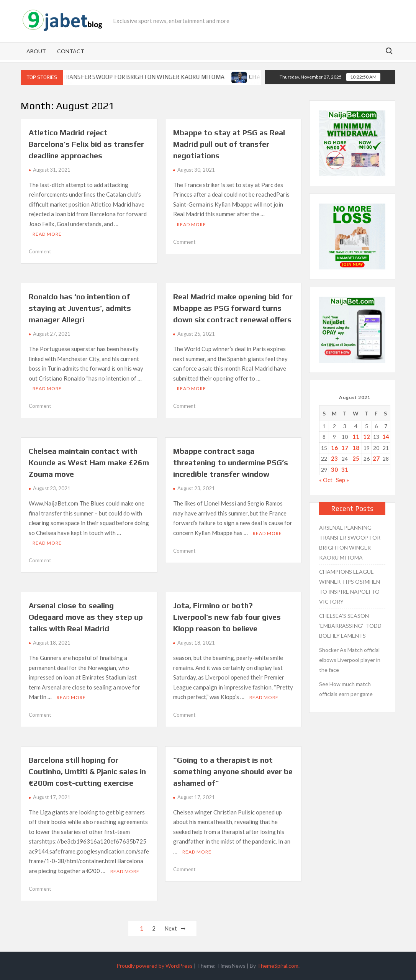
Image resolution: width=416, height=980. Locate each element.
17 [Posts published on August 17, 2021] (345, 448)
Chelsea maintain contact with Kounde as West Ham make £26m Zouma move (89, 462)
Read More (47, 234)
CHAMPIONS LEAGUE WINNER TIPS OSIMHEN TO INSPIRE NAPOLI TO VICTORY (350, 587)
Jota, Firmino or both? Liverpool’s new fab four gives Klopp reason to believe (227, 617)
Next (171, 928)
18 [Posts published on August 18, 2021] (356, 448)
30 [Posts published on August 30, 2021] (334, 469)
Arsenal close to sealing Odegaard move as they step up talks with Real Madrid (86, 617)
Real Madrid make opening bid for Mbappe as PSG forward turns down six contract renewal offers (233, 308)
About (36, 51)
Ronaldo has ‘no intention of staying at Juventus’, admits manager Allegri (80, 308)
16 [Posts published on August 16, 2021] (334, 448)
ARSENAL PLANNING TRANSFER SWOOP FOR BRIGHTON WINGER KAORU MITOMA (124, 77)
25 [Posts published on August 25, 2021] (356, 458)
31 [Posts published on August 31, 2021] (345, 469)
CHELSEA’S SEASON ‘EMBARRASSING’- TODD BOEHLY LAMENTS (350, 626)
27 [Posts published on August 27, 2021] (376, 458)
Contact (71, 51)
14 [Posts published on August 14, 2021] (386, 437)
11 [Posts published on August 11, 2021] (356, 437)
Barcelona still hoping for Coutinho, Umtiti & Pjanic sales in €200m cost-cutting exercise (87, 771)
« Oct (326, 480)
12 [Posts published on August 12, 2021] (367, 437)
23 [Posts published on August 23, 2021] (334, 458)
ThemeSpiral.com (278, 966)
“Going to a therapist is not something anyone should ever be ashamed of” (233, 771)
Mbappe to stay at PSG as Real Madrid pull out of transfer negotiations (229, 144)
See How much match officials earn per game (346, 689)
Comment (40, 251)
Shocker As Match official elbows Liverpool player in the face (350, 660)
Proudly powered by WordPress (155, 966)
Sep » (342, 480)
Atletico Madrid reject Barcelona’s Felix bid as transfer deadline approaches (86, 144)
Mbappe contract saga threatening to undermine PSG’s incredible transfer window (231, 462)
